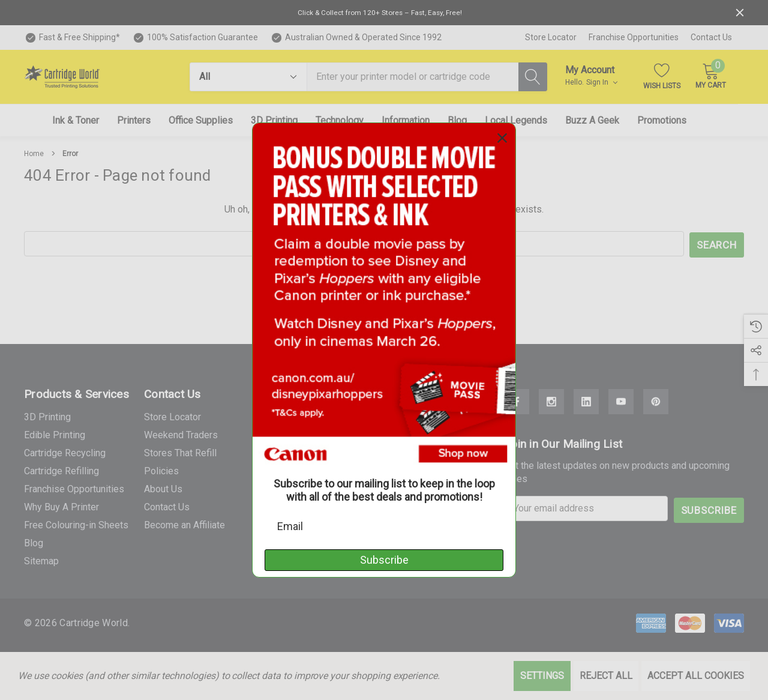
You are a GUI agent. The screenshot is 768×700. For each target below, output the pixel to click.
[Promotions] (662, 120)
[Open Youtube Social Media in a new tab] (621, 400)
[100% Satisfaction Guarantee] (195, 38)
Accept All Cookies (696, 676)
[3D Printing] (274, 120)
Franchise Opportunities (634, 37)
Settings (542, 676)
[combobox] (413, 77)
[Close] (740, 13)
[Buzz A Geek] (592, 120)
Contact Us (711, 37)
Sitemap (41, 559)
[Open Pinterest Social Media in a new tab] (656, 400)
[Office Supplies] (201, 120)
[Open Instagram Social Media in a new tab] (551, 400)
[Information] (406, 120)
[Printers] (134, 120)
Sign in (602, 82)
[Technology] (340, 120)
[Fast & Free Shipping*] (72, 38)
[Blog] (457, 120)
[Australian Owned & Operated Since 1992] (356, 38)
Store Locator (551, 37)
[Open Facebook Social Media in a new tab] (517, 400)
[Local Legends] (516, 120)
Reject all (606, 676)
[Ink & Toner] (76, 120)
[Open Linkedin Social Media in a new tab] (586, 400)
